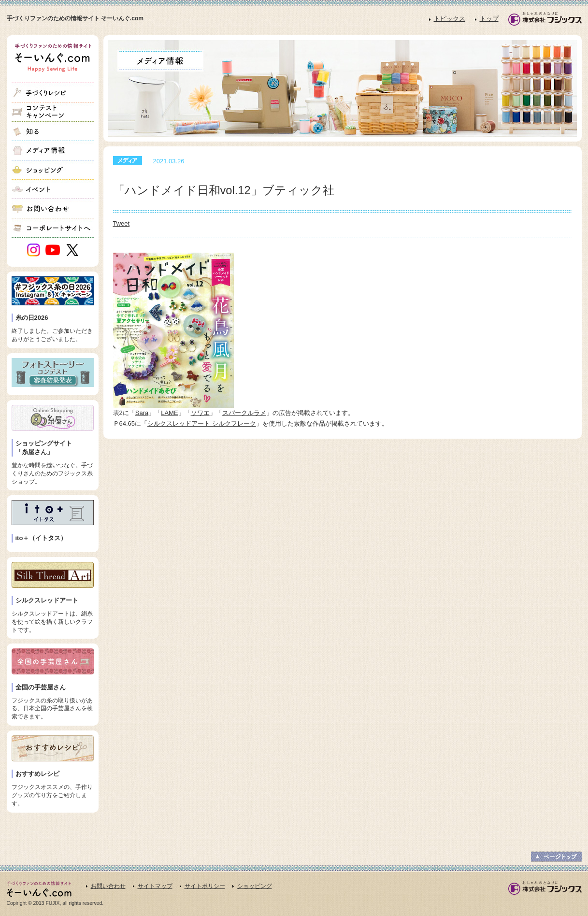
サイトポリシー (205, 886)
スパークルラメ (244, 413)
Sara (142, 413)
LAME (169, 413)
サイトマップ (155, 886)
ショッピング (255, 886)
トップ (489, 19)
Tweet (122, 223)
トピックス (450, 19)
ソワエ (200, 413)
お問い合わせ (108, 886)
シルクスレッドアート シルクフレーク (202, 423)
